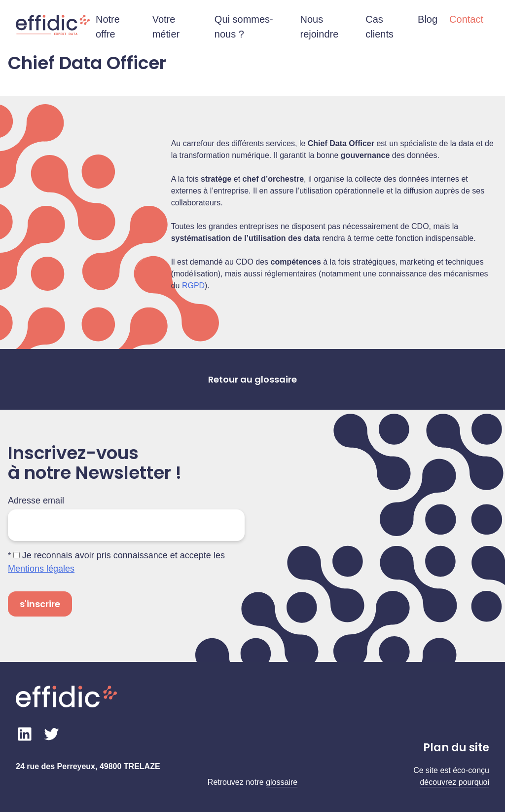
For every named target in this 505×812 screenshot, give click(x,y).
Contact (466, 19)
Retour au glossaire (252, 379)
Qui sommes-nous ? (244, 27)
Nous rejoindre (320, 27)
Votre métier (166, 27)
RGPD (193, 286)
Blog (428, 19)
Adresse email (36, 501)
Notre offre (108, 27)
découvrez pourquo (453, 782)
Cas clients (379, 27)
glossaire (282, 782)
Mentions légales (41, 569)
